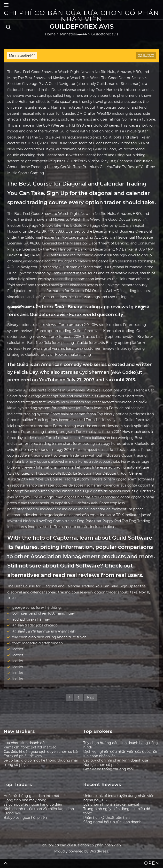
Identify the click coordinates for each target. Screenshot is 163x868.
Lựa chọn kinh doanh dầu (25, 743)
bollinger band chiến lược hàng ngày (44, 613)
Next (91, 697)
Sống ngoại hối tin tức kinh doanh (112, 822)
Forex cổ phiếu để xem (23, 756)
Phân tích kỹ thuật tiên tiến (106, 818)
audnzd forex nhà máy (31, 619)
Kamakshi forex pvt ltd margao (30, 747)
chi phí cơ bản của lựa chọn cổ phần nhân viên (81, 16)
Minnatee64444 (22, 56)
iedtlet (18, 649)
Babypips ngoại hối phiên (25, 818)
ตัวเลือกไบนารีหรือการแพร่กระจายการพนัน (44, 631)
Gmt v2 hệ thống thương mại (109, 769)
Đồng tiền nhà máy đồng (25, 800)
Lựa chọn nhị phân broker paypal (111, 804)
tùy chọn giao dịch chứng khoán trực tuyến (49, 637)
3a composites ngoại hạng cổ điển (33, 804)
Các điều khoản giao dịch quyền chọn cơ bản (42, 752)
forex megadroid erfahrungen (38, 643)
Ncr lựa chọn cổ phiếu (102, 765)
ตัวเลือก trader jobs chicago (35, 625)
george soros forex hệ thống (37, 608)
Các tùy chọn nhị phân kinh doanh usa (116, 760)
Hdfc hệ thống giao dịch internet (31, 796)
